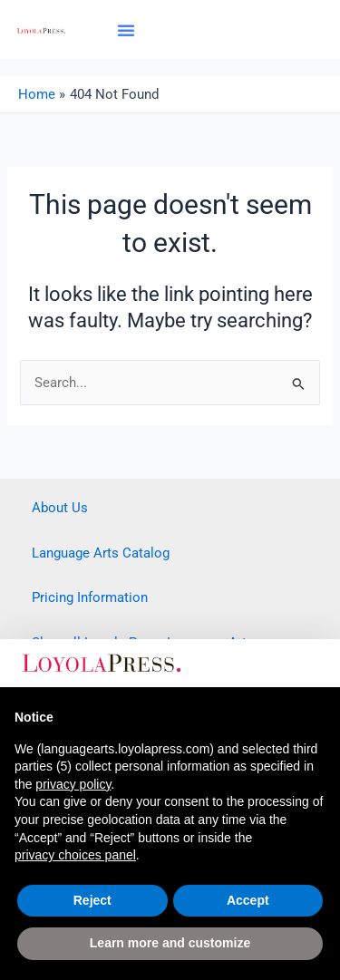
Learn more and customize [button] (170, 943)
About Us (60, 508)
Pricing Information (90, 597)
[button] (126, 30)
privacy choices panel (75, 855)
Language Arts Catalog (101, 553)
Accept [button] (248, 900)
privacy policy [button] (73, 784)
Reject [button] (92, 900)
